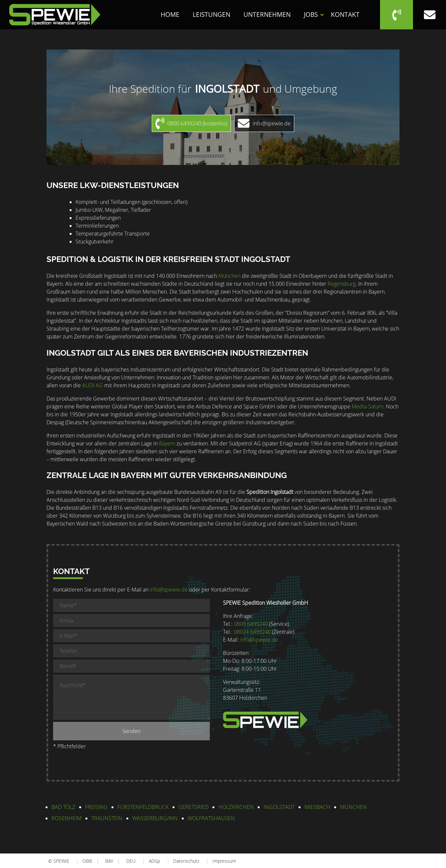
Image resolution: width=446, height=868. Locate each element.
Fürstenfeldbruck (143, 807)
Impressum (224, 861)
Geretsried (193, 807)
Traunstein (107, 818)
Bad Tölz (63, 807)
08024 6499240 (252, 632)
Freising (96, 807)
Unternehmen (267, 14)
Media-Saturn (367, 406)
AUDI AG (93, 385)
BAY (109, 861)
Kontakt (345, 14)
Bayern (167, 443)
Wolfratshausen (211, 818)
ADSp (154, 861)
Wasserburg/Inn (155, 818)
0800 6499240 (251, 624)
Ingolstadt (279, 807)
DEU (131, 861)
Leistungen (211, 14)
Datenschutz (186, 861)
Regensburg (342, 284)
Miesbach (317, 807)
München (229, 276)
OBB (87, 861)
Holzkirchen (236, 807)
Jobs (311, 14)
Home (170, 14)
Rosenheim (66, 818)
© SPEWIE (59, 861)
